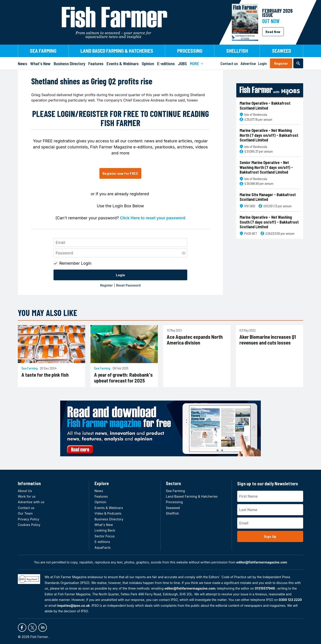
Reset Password (128, 285)
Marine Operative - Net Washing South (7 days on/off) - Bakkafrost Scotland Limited (269, 222)
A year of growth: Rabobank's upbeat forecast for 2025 (123, 378)
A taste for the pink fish (45, 375)
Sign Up (270, 536)
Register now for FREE (120, 173)
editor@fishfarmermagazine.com (262, 562)
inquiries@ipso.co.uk (74, 606)
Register (281, 63)
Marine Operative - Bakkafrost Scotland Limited (265, 106)
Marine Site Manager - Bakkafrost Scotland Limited (268, 197)
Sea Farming (30, 368)
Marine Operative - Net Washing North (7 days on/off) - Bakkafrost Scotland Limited (269, 135)
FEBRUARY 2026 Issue (277, 13)
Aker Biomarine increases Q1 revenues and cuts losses (268, 340)
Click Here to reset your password (153, 218)
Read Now (273, 32)
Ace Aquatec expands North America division (195, 340)
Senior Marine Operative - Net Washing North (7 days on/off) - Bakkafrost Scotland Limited (266, 167)
